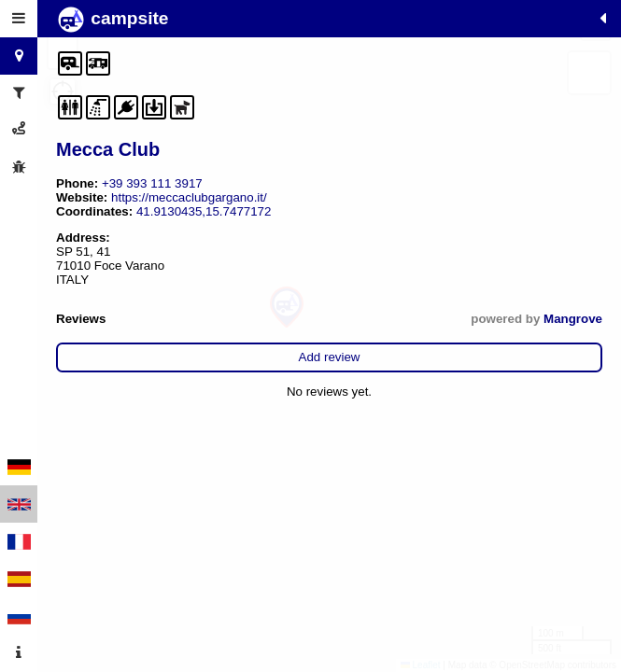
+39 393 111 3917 (152, 183)
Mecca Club (108, 149)
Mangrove (573, 319)
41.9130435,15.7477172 (204, 211)
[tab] (19, 19)
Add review (330, 357)
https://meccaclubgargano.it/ (189, 197)
